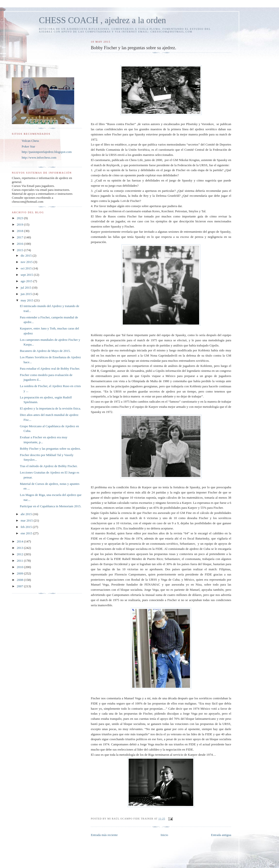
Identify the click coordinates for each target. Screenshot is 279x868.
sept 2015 (27, 275)
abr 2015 (27, 514)
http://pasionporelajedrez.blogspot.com (47, 152)
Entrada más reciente (104, 835)
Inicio (164, 835)
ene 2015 (27, 533)
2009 (20, 573)
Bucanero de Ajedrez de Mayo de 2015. (45, 351)
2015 (20, 250)
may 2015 (27, 300)
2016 (20, 244)
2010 (20, 567)
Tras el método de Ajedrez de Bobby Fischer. (49, 466)
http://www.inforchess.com (39, 157)
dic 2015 (27, 255)
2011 (20, 561)
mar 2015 (27, 520)
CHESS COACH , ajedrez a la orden (102, 20)
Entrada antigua (221, 835)
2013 (20, 548)
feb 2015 (27, 527)
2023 (20, 218)
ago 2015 (27, 281)
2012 (20, 554)
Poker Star (28, 146)
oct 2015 (27, 268)
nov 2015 (27, 262)
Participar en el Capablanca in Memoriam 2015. (50, 506)
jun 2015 (27, 294)
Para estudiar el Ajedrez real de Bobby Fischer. (50, 368)
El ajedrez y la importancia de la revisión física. (50, 408)
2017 (20, 237)
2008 (20, 580)
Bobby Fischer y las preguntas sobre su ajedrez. (50, 449)
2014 (20, 541)
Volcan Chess (30, 141)
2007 (20, 586)
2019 (20, 224)
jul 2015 (26, 287)
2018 (20, 231)
